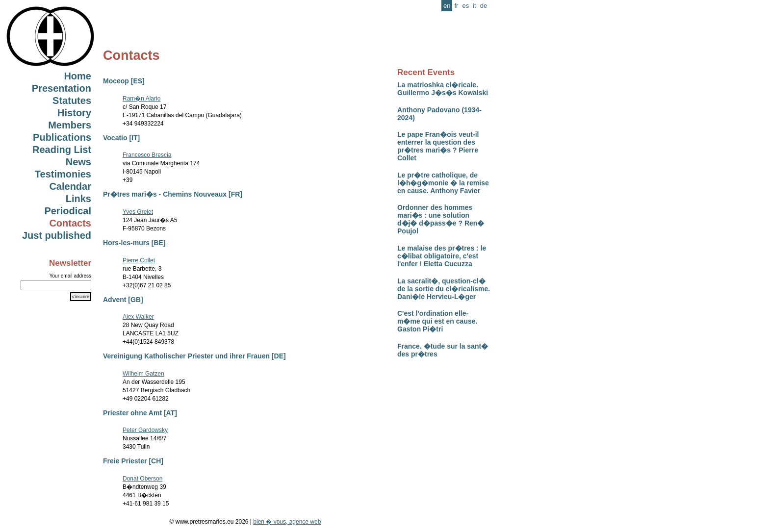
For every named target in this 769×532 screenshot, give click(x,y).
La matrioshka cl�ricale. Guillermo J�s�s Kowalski (443, 89)
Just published (57, 235)
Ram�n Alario (141, 99)
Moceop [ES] (124, 81)
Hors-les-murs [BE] (134, 243)
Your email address (70, 276)
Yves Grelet (138, 212)
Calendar (70, 186)
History (74, 113)
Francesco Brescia (147, 155)
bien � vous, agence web (287, 522)
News (78, 162)
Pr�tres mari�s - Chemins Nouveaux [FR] (173, 194)
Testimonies (63, 174)
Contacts (70, 223)
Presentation (62, 88)
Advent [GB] (123, 300)
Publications (62, 137)
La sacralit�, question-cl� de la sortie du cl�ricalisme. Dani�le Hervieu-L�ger (444, 289)
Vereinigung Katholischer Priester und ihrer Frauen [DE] (194, 356)
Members (70, 125)
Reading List (62, 150)
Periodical (68, 211)
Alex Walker (138, 317)
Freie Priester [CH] (133, 461)
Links (78, 199)
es (465, 6)
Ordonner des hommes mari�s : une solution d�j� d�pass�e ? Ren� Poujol (441, 219)
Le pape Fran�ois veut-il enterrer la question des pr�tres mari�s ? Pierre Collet (438, 146)
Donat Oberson (142, 479)
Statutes (72, 101)
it (474, 6)
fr (456, 6)
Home (77, 76)
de (484, 6)
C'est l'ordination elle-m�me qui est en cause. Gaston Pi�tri (437, 321)
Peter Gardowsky (145, 430)
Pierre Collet (139, 260)
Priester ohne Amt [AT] (140, 413)
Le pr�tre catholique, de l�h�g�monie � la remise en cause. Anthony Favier (443, 183)
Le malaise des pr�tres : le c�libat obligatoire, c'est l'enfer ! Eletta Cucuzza (442, 256)
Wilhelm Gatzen (143, 374)
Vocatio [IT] (121, 138)
